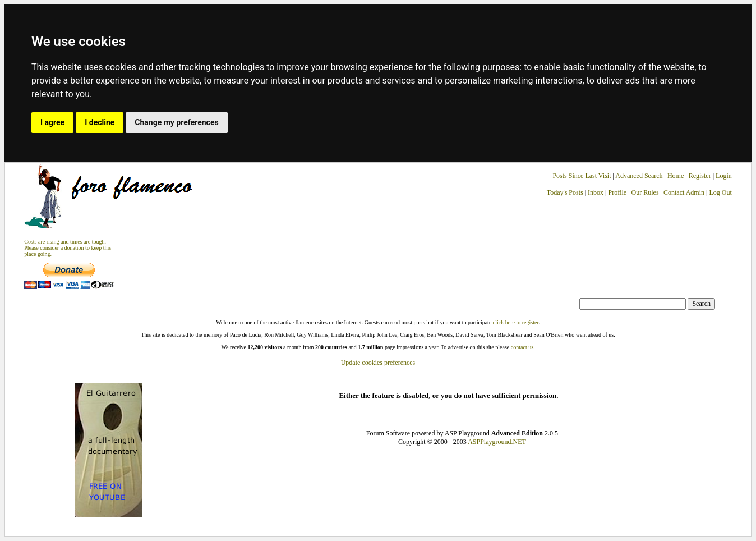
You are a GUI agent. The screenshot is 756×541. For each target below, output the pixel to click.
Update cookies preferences (378, 363)
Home (676, 176)
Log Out (720, 192)
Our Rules (645, 192)
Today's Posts (565, 192)
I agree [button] (52, 122)
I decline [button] (100, 122)
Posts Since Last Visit (582, 176)
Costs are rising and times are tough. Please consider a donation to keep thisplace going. (68, 248)
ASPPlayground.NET (497, 442)
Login (724, 176)
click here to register (516, 322)
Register (701, 176)
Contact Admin (684, 192)
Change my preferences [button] (176, 122)
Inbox (596, 192)
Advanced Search (639, 176)
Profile (618, 192)
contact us (522, 347)
